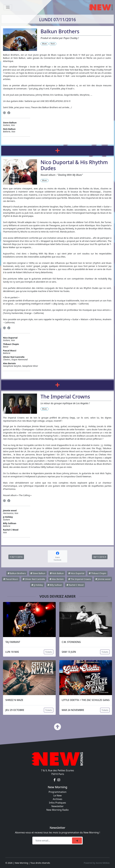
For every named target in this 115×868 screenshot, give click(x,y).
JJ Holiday (37, 585)
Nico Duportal (76, 573)
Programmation (57, 792)
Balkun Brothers (17, 573)
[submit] (77, 841)
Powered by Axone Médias (97, 863)
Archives (57, 799)
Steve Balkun (38, 573)
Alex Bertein (57, 579)
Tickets (49, 652)
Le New (57, 795)
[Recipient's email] (53, 841)
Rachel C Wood (75, 585)
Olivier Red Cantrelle (34, 579)
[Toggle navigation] (8, 7)
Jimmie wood (103, 579)
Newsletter (57, 806)
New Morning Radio (58, 810)
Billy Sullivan (55, 585)
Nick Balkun (57, 573)
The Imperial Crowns (80, 579)
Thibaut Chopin (97, 573)
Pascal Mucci (11, 579)
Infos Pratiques (57, 803)
